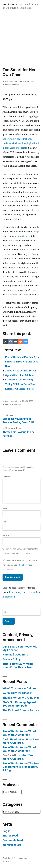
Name (5, 508)
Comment (7, 477)
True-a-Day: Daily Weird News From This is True (18, 666)
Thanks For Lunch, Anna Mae (21, 698)
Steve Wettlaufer (13, 731)
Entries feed (10, 836)
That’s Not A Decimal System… (22, 371)
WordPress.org (12, 845)
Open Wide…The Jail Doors (20, 375)
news (7, 404)
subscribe (21, 565)
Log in (6, 831)
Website (6, 535)
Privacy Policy (12, 659)
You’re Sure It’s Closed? (17, 693)
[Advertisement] (21, 35)
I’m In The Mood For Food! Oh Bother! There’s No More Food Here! (22, 362)
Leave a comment (12, 85)
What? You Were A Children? (21, 688)
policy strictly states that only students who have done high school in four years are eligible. (21, 143)
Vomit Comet (10, 4)
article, (25, 236)
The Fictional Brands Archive (21, 710)
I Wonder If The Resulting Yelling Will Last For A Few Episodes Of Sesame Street (20, 384)
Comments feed (13, 840)
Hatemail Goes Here (15, 655)
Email (5, 522)
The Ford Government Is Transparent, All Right (21, 767)
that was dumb (16, 404)
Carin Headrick (11, 81)
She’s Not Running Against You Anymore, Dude (19, 704)
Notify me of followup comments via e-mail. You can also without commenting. (20, 565)
